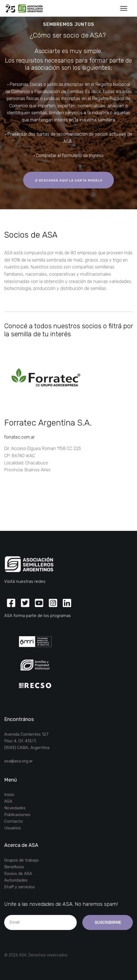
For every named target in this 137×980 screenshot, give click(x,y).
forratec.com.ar (19, 437)
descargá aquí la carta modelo (68, 180)
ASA (8, 801)
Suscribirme (108, 923)
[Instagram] (53, 603)
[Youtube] (39, 603)
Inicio (9, 795)
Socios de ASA (18, 874)
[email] (40, 922)
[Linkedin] (67, 603)
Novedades (15, 808)
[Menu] (124, 8)
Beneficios (14, 867)
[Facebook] (11, 603)
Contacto (14, 821)
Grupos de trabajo (21, 860)
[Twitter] (25, 603)
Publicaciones (17, 815)
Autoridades (16, 880)
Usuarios (13, 828)
